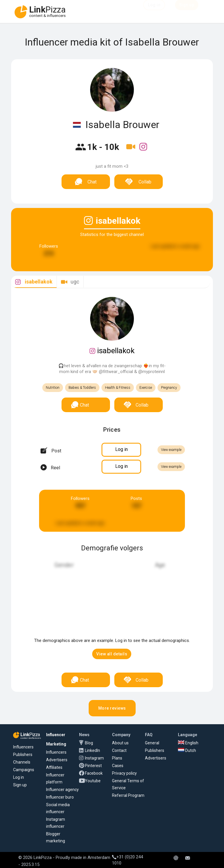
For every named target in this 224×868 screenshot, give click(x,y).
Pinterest (93, 766)
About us (120, 743)
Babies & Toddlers (82, 388)
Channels (22, 762)
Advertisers (57, 760)
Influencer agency (62, 790)
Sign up (20, 785)
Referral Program (128, 795)
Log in (19, 777)
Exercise (146, 388)
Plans (117, 758)
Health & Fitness (118, 388)
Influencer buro (60, 797)
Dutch (187, 750)
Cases (118, 766)
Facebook (94, 773)
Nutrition (53, 388)
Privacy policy (124, 773)
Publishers (23, 755)
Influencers (23, 747)
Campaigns (24, 770)
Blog (89, 743)
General (152, 743)
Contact (119, 750)
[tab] (34, 282)
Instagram (94, 758)
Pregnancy (169, 388)
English (188, 743)
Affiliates (54, 767)
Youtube (93, 781)
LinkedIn (92, 750)
